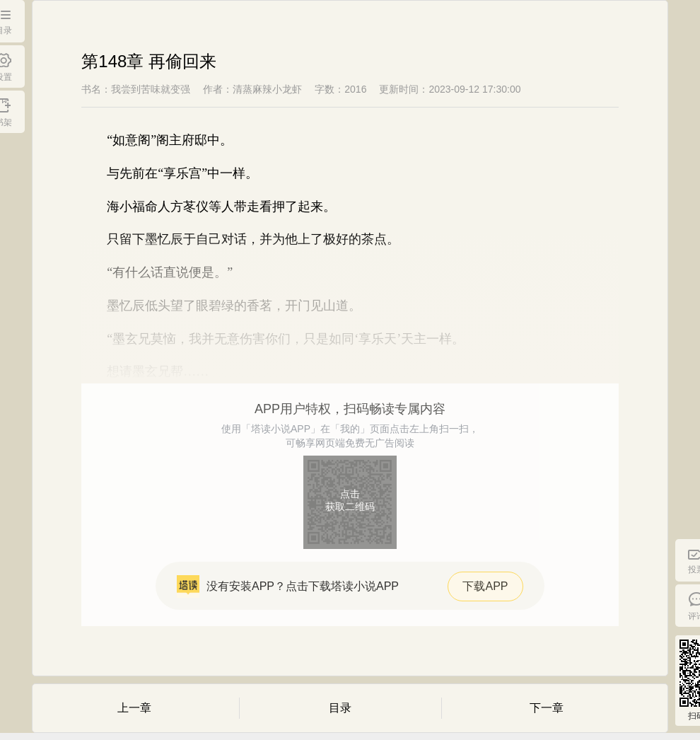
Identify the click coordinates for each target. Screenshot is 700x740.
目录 (340, 708)
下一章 (547, 708)
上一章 (134, 708)
